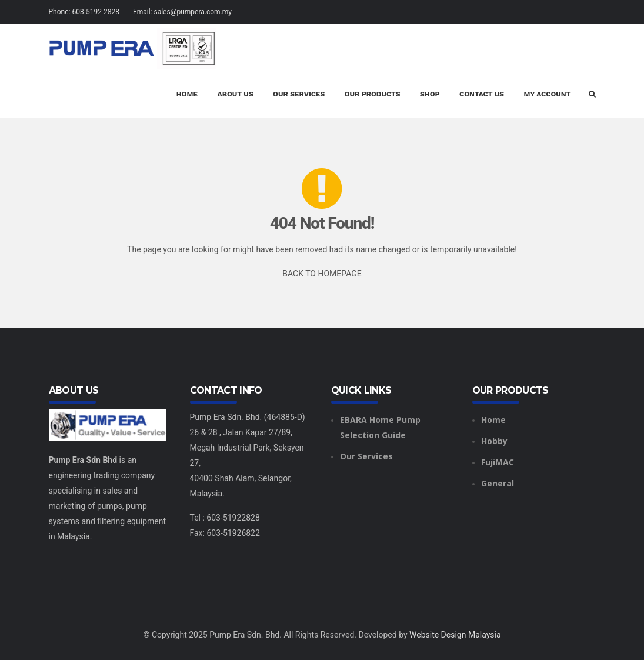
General (498, 483)
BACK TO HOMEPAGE (322, 274)
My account (548, 94)
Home (187, 94)
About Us (236, 94)
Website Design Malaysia (455, 635)
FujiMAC (498, 462)
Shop (430, 94)
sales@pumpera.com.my (193, 12)
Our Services (299, 94)
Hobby (494, 441)
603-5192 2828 (95, 12)
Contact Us (482, 94)
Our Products (373, 94)
